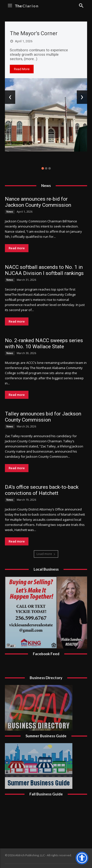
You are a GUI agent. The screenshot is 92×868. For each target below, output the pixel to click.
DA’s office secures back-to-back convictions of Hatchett (42, 490)
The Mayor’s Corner (34, 33)
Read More (22, 69)
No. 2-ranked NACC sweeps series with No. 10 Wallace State (44, 343)
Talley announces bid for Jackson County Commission (43, 417)
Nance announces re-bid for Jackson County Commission (38, 202)
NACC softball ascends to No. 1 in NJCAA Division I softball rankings (44, 270)
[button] (43, 168)
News (10, 212)
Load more (46, 554)
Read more (17, 248)
